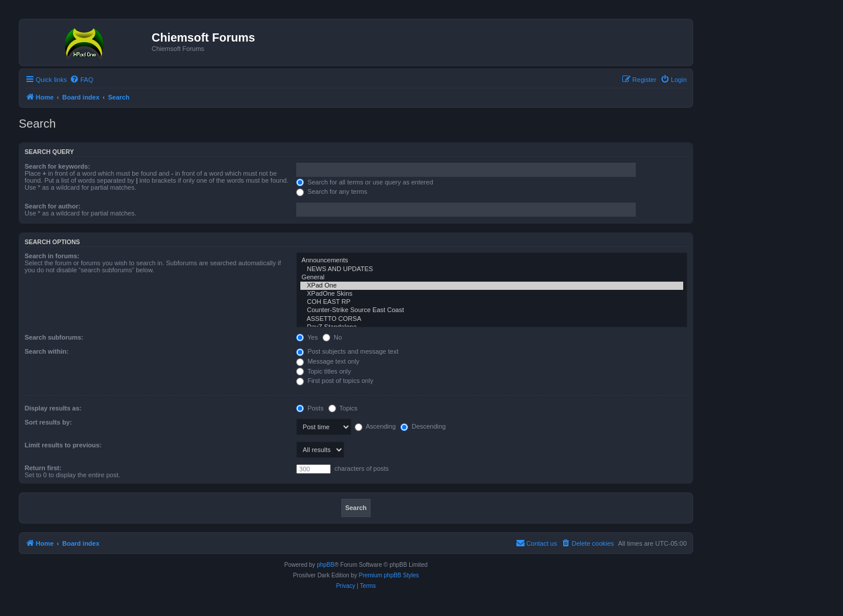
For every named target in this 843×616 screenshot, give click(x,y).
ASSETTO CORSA (492, 319)
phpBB (325, 565)
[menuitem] (81, 80)
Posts (310, 408)
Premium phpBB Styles (389, 575)
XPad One (492, 286)
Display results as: (53, 408)
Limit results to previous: (63, 445)
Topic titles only (323, 371)
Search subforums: (54, 337)
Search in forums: (52, 256)
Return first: (43, 468)
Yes (307, 337)
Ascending (375, 426)
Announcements (492, 261)
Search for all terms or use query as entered (365, 182)
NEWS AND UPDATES (492, 269)
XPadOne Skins (492, 294)
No (332, 337)
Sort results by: (48, 422)
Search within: (47, 351)
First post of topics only (335, 381)
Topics (343, 408)
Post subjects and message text (347, 351)
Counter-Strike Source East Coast (492, 310)
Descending (423, 426)
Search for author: (52, 206)
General (492, 278)
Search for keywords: (57, 166)
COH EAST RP (492, 302)
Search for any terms (332, 191)
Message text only (328, 361)
